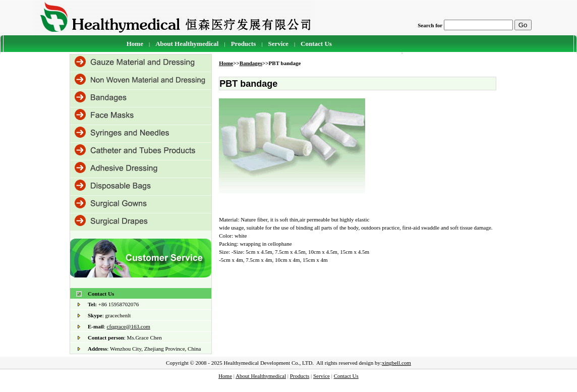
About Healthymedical (187, 44)
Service (278, 44)
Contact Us (316, 44)
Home (135, 44)
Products (300, 376)
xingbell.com (396, 363)
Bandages (251, 63)
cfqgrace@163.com (129, 326)
